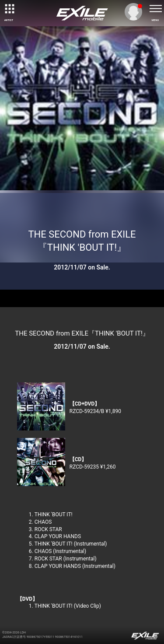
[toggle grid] (9, 9)
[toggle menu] (155, 9)
